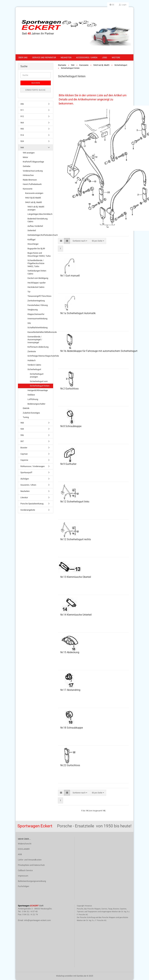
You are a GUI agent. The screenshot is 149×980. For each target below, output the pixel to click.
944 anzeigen (29, 153)
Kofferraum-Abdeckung (38, 347)
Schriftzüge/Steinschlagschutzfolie (40, 356)
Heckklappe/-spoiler (37, 283)
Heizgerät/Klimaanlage (38, 390)
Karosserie (28, 189)
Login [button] (123, 5)
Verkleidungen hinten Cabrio (37, 272)
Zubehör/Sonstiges (31, 413)
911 (22, 110)
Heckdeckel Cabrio (36, 287)
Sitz (29, 323)
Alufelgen (25, 479)
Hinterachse (28, 175)
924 (22, 141)
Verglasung (33, 310)
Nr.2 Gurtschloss (69, 389)
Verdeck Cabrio (34, 365)
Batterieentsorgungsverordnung (32, 881)
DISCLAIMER (24, 849)
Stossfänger (33, 244)
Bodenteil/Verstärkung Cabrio (37, 220)
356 (22, 104)
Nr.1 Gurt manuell (70, 276)
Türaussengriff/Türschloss (39, 296)
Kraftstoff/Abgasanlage (33, 162)
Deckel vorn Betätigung (38, 278)
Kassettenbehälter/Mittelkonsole (40, 332)
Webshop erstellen (64, 976)
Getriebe (27, 166)
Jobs (105, 58)
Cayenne (24, 460)
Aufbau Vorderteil (35, 226)
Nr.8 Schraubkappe (71, 426)
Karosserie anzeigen (34, 193)
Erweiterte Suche (36, 90)
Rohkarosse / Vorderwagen (33, 466)
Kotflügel (31, 240)
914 (22, 135)
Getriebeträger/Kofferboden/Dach (40, 235)
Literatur (24, 497)
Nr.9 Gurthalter (68, 464)
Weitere (116, 58)
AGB (20, 854)
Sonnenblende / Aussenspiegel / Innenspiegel (35, 340)
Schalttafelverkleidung (37, 328)
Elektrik (26, 408)
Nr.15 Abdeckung (70, 652)
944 (22, 148)
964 (22, 123)
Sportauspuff (26, 472)
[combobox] (80, 241)
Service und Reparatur (44, 58)
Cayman (24, 454)
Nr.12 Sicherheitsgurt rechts (76, 539)
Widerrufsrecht (25, 844)
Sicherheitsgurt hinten (40, 386)
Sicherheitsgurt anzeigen (37, 375)
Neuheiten (66, 58)
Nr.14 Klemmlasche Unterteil (76, 615)
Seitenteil (32, 230)
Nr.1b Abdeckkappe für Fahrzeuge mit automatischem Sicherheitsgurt (99, 351)
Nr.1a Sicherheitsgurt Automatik (78, 313)
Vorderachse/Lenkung (33, 171)
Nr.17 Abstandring (70, 690)
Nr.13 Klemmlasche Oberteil (76, 577)
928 (22, 429)
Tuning (26, 417)
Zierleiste (32, 351)
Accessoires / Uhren (87, 58)
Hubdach (32, 360)
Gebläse (31, 395)
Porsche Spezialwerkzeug (32, 504)
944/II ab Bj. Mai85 (33, 202)
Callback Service (25, 870)
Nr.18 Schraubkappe (72, 728)
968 (22, 423)
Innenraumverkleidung (37, 319)
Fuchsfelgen (23, 886)
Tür (29, 292)
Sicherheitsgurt (34, 369)
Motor (25, 157)
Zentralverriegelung (36, 301)
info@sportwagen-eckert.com (37, 920)
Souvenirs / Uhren (28, 485)
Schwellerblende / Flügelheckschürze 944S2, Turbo (36, 263)
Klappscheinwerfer (36, 314)
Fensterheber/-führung (38, 305)
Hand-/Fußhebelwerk (32, 184)
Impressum (23, 876)
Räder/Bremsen (30, 180)
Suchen (36, 83)
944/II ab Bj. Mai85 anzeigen (36, 208)
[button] (112, 5)
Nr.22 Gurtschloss (70, 765)
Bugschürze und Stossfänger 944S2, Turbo (39, 254)
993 (22, 129)
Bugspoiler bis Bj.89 (36, 249)
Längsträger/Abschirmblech (40, 214)
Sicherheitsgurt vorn (39, 381)
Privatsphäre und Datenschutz (31, 865)
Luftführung (33, 399)
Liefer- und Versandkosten (30, 860)
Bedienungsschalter (36, 404)
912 (22, 116)
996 (22, 435)
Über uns (23, 58)
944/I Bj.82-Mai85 (33, 198)
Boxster (24, 448)
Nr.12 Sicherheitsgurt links (75, 502)
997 (22, 441)
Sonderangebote (28, 510)
